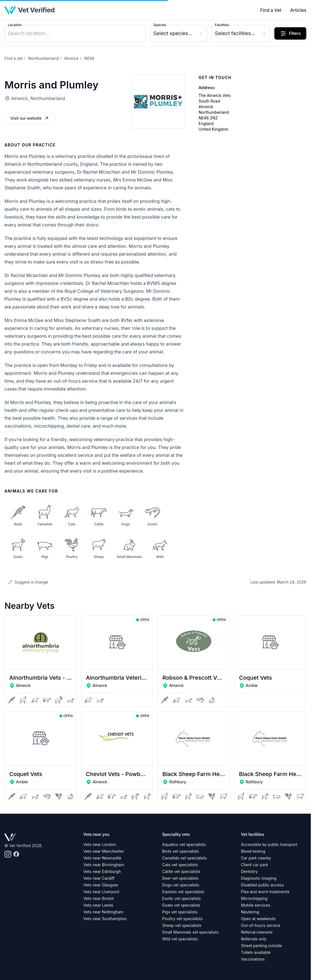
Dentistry (249, 871)
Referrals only (254, 939)
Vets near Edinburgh (102, 871)
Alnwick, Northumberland (38, 98)
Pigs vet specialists (180, 912)
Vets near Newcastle (102, 858)
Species (160, 25)
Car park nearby (256, 858)
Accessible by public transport (269, 844)
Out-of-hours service (260, 925)
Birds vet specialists (181, 851)
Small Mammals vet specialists (190, 932)
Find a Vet (271, 10)
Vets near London (100, 844)
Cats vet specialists (180, 865)
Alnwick (72, 58)
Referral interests (257, 932)
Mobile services (256, 905)
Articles (298, 10)
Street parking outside (261, 946)
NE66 (89, 58)
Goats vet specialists (181, 905)
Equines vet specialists (183, 892)
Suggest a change (28, 582)
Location (15, 25)
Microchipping (254, 898)
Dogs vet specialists (181, 885)
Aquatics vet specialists (184, 844)
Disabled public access (262, 885)
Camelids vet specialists (184, 858)
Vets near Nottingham (103, 912)
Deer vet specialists (180, 878)
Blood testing (253, 851)
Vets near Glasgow (101, 885)
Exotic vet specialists (181, 898)
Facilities (222, 25)
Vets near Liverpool (101, 892)
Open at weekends (258, 919)
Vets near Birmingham (104, 865)
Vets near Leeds (98, 905)
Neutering (250, 912)
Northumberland (43, 58)
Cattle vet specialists (181, 871)
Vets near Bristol (98, 898)
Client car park (255, 865)
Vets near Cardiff (99, 878)
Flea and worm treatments (265, 892)
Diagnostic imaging (259, 878)
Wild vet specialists (180, 939)
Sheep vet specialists (182, 925)
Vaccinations (253, 959)
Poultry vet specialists (182, 919)
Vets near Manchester (104, 851)
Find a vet (14, 58)
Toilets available (256, 952)
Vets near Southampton (105, 919)
